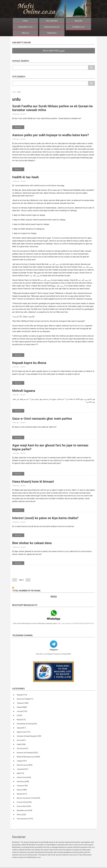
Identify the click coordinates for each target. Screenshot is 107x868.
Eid (19, 715)
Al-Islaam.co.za (78, 27)
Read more (20, 128)
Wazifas (22, 794)
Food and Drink (24, 802)
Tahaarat (23, 703)
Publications (52, 33)
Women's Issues (25, 765)
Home (25, 21)
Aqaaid (22, 695)
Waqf (20, 773)
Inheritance (23, 782)
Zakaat (21, 728)
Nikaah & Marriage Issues (28, 757)
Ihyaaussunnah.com (52, 27)
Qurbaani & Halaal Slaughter (29, 736)
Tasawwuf (22, 786)
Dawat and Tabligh (25, 699)
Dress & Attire (24, 806)
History (21, 815)
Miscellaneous (24, 810)
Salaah (22, 707)
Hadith (21, 744)
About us (25, 33)
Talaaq (22, 761)
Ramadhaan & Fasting (27, 724)
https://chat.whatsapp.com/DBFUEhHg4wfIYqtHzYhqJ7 (76, 623)
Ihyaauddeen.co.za (25, 27)
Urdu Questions (25, 819)
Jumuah (22, 711)
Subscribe (78, 21)
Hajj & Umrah (23, 732)
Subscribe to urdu (13, 588)
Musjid (21, 720)
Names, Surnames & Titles (28, 798)
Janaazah (22, 769)
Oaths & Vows (24, 777)
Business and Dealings (27, 753)
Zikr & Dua (22, 748)
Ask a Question (52, 21)
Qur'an (21, 740)
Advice (22, 790)
